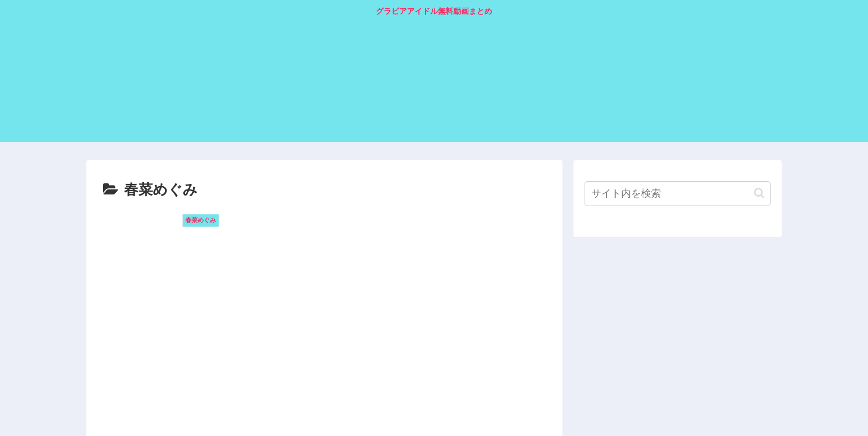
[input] (678, 194)
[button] (759, 193)
